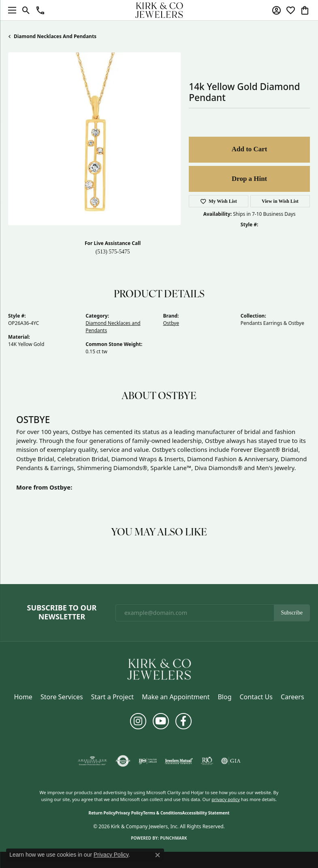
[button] (26, 10)
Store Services (62, 697)
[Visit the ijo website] (148, 761)
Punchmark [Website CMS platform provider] (174, 838)
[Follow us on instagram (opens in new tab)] (138, 721)
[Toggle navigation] (10, 10)
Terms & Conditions (163, 813)
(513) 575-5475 (113, 252)
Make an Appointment (176, 697)
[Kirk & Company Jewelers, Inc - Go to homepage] (159, 669)
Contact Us (256, 697)
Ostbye (171, 323)
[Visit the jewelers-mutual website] (179, 761)
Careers (292, 697)
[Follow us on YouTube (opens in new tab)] (161, 721)
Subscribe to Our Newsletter (62, 612)
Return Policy (102, 813)
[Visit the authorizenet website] (123, 761)
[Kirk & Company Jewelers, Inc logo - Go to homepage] (159, 10)
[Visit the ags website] (92, 761)
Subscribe (292, 613)
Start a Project (112, 697)
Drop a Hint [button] (249, 179)
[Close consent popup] (158, 855)
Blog (224, 697)
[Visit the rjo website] (207, 761)
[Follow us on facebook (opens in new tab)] (184, 721)
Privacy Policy (129, 813)
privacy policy (226, 799)
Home (23, 697)
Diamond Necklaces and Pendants (55, 36)
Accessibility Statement (206, 813)
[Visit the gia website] (231, 761)
